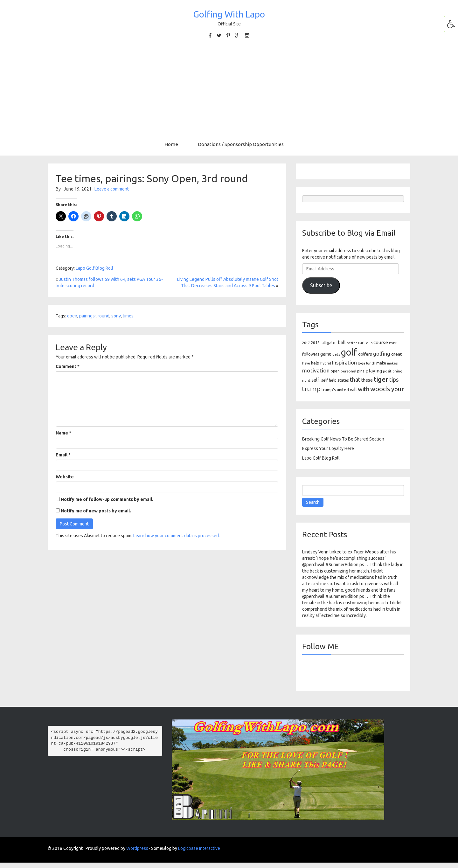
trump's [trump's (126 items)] (329, 390)
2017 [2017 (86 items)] (306, 343)
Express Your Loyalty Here (328, 448)
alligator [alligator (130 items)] (329, 343)
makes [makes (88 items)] (392, 363)
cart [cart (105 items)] (361, 343)
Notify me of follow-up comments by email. (107, 499)
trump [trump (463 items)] (311, 389)
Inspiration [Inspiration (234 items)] (344, 363)
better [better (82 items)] (352, 343)
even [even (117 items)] (393, 343)
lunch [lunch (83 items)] (371, 363)
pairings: (87, 316)
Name (63, 433)
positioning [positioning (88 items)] (393, 371)
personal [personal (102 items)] (348, 371)
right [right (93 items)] (306, 380)
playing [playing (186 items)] (374, 371)
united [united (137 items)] (343, 390)
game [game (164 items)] (326, 354)
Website (65, 477)
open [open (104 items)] (335, 371)
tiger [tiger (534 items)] (381, 379)
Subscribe (321, 285)
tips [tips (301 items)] (394, 379)
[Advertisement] (229, 90)
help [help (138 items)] (315, 363)
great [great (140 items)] (396, 354)
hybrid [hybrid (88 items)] (326, 363)
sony (116, 316)
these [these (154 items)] (367, 380)
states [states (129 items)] (343, 380)
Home (171, 144)
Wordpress (137, 848)
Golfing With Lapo (229, 14)
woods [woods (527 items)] (380, 389)
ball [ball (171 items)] (342, 342)
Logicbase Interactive (199, 848)
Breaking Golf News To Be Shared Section (343, 439)
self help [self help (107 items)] (329, 380)
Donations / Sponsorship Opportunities (241, 144)
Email (63, 455)
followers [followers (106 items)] (311, 354)
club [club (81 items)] (369, 343)
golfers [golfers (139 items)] (365, 354)
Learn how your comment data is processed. (177, 536)
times (128, 316)
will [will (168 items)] (353, 389)
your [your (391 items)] (398, 389)
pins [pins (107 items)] (361, 371)
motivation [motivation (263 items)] (316, 370)
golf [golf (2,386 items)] (349, 352)
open (72, 316)
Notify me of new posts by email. (96, 511)
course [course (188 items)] (381, 342)
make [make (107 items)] (381, 363)
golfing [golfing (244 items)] (382, 354)
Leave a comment (112, 189)
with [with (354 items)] (364, 389)
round (104, 316)
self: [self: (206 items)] (316, 380)
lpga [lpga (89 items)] (361, 363)
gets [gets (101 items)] (336, 354)
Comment (68, 366)
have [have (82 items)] (306, 363)
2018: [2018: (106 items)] (316, 343)
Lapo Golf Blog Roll (94, 268)
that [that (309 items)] (355, 379)
